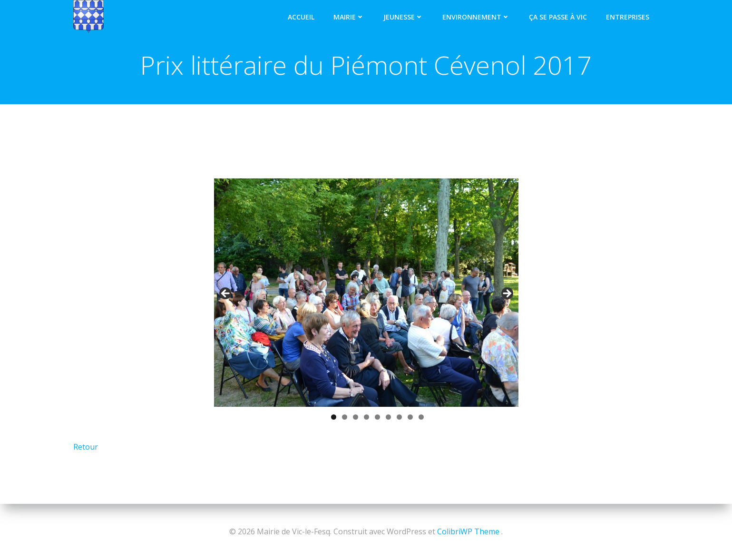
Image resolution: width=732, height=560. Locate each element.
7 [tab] (399, 418)
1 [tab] (334, 418)
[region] (366, 306)
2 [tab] (345, 418)
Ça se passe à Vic (558, 16)
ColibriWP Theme (468, 531)
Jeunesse (404, 16)
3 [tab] (356, 418)
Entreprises (628, 16)
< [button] (226, 295)
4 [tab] (366, 418)
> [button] (507, 295)
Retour (86, 447)
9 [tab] (421, 418)
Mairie (349, 16)
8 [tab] (410, 418)
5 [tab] (377, 418)
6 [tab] (388, 418)
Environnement (477, 16)
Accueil (302, 16)
